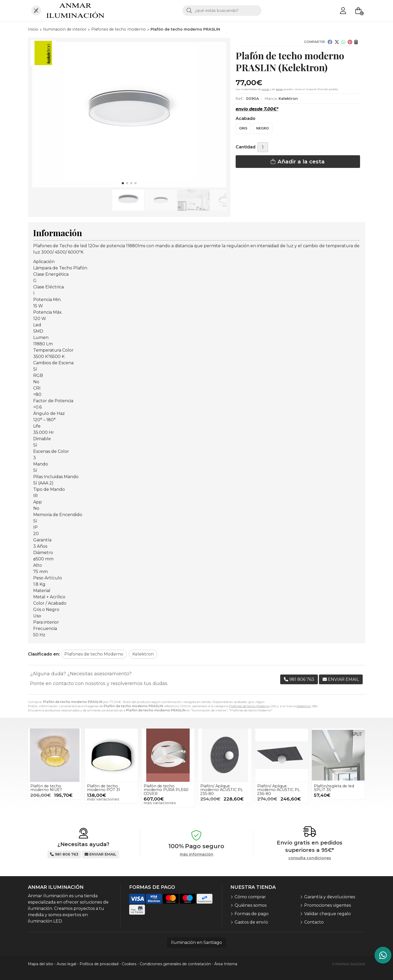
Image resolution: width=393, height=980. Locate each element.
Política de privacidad (99, 964)
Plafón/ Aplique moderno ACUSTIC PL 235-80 (222, 790)
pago (279, 89)
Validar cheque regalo (327, 914)
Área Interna (226, 964)
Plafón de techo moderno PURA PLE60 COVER (166, 790)
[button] (123, 183)
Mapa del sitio (41, 964)
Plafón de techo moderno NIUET (46, 788)
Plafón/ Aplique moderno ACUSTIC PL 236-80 (279, 790)
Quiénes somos (251, 905)
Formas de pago (252, 914)
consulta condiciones (310, 858)
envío (266, 89)
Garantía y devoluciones (330, 897)
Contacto (314, 922)
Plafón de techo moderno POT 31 (104, 788)
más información (196, 854)
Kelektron (304, 706)
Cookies (129, 964)
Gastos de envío (251, 922)
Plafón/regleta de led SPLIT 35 (334, 788)
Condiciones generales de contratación (175, 964)
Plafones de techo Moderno (249, 706)
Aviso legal (66, 964)
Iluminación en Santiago (196, 942)
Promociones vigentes (327, 905)
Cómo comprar (250, 897)
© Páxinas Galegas (349, 964)
